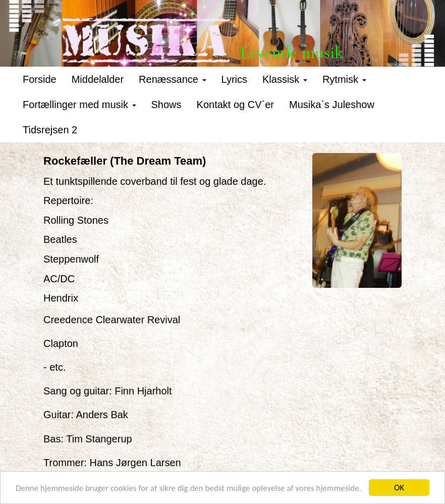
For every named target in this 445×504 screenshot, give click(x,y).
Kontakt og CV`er (235, 105)
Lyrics (234, 79)
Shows (166, 105)
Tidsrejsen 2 (50, 130)
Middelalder (98, 79)
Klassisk (285, 79)
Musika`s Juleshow (332, 105)
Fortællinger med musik (79, 105)
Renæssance (172, 79)
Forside (40, 79)
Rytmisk (344, 79)
